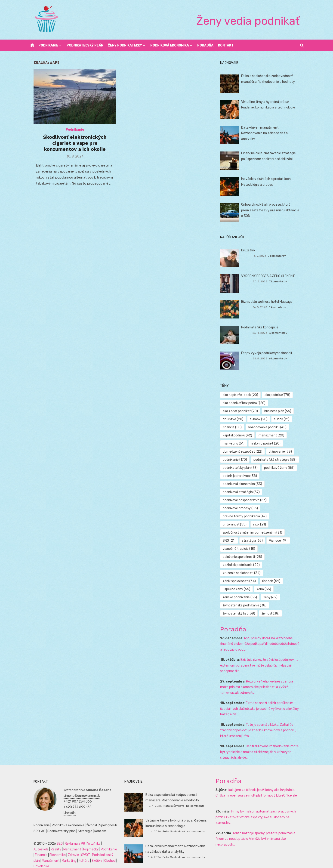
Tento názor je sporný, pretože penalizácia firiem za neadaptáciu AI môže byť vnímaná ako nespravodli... (257, 825)
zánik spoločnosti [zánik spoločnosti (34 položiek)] (285, 573)
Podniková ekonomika (170, 45)
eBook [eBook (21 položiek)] (284, 419)
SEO (54, 836)
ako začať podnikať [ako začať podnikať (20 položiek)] (242, 411)
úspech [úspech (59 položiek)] (234, 581)
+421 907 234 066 (72, 793)
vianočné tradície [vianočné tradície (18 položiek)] (241, 549)
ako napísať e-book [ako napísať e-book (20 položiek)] (242, 395)
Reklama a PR (69, 836)
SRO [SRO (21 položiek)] (231, 541)
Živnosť (86, 817)
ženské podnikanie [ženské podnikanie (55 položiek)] (242, 589)
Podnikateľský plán (85, 45)
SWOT (64, 847)
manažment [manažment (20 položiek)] (273, 435)
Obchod (96, 853)
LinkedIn (64, 805)
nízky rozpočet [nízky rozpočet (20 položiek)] (268, 443)
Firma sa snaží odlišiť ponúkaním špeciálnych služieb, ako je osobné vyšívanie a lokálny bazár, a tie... (261, 701)
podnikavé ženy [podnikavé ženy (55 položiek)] (281, 468)
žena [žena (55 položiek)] (290, 581)
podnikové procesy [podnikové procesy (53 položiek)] (242, 508)
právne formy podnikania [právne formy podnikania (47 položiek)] (247, 516)
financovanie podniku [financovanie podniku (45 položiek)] (269, 427)
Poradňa (205, 45)
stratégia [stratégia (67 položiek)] (254, 541)
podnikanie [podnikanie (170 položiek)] (237, 460)
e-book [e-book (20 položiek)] (261, 419)
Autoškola (104, 836)
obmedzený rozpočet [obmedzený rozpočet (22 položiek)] (244, 452)
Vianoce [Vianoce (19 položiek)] (280, 541)
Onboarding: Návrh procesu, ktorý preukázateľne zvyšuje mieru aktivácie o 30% (273, 210)
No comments (195, 798)
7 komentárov (281, 256)
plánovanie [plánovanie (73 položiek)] (282, 452)
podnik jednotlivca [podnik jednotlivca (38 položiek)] (242, 476)
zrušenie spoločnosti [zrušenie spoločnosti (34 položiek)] (244, 573)
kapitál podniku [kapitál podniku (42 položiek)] (239, 435)
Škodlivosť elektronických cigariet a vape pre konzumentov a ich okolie (71, 146)
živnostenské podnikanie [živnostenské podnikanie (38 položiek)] (246, 597)
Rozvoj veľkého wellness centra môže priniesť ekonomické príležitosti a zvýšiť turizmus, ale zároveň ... (263, 679)
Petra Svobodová (174, 823)
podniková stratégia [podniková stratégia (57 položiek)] (243, 492)
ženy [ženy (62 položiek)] (272, 589)
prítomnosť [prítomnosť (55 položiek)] (287, 516)
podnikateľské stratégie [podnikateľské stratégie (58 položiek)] (277, 460)
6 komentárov (282, 307)
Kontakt (226, 45)
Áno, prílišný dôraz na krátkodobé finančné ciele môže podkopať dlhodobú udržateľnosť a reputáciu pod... (262, 636)
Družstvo (250, 250)
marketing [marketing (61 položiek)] (235, 443)
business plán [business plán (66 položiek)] (280, 411)
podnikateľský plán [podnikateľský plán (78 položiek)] (242, 468)
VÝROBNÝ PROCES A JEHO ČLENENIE (270, 276)
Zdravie (52, 847)
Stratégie (79, 823)
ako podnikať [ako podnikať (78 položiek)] (279, 395)
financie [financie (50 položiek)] (234, 427)
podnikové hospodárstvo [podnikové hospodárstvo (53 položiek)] (247, 500)
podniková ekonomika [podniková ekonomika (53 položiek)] (244, 484)
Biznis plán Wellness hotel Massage (269, 302)
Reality (33, 841)
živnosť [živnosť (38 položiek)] (272, 605)
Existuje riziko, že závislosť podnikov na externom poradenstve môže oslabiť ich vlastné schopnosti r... (261, 657)
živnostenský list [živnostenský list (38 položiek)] (241, 605)
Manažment (49, 841)
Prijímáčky (68, 841)
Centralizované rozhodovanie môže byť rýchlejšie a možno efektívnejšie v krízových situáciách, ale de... (261, 744)
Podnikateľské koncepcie (262, 327)
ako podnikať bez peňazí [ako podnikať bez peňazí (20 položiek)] (246, 403)
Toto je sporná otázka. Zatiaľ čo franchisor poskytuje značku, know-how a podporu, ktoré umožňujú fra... (260, 722)
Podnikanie (48, 45)
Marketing (55, 853)
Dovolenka (35, 858)
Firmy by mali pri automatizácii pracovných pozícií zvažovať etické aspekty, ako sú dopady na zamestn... (257, 803)
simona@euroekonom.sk (76, 788)
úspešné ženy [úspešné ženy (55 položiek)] (263, 581)
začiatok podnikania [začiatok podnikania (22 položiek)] (243, 565)
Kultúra (70, 853)
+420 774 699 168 (72, 799)
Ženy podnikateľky (125, 45)
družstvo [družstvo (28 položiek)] (235, 419)
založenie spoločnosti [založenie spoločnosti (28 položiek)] (244, 557)
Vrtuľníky (88, 836)
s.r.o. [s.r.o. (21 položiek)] (231, 524)
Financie (102, 841)
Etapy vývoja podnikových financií (268, 353)
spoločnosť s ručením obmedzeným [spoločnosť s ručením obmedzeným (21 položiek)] (254, 533)
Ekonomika (36, 847)
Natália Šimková (174, 798)
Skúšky (83, 853)
